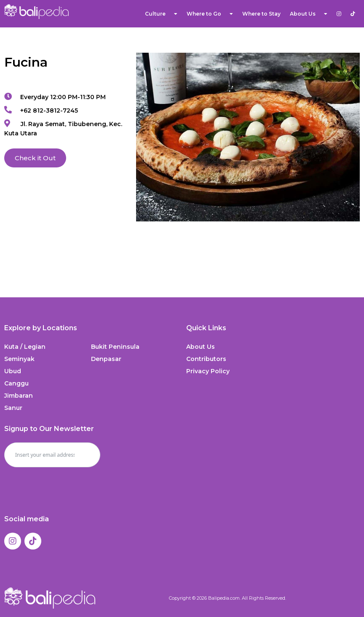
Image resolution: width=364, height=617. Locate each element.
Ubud (13, 371)
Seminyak (19, 359)
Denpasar (106, 359)
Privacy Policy (208, 371)
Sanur (13, 408)
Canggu (16, 383)
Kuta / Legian (25, 347)
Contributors (206, 359)
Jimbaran (19, 396)
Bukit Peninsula (115, 347)
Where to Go (210, 14)
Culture (161, 14)
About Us (309, 14)
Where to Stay (261, 14)
